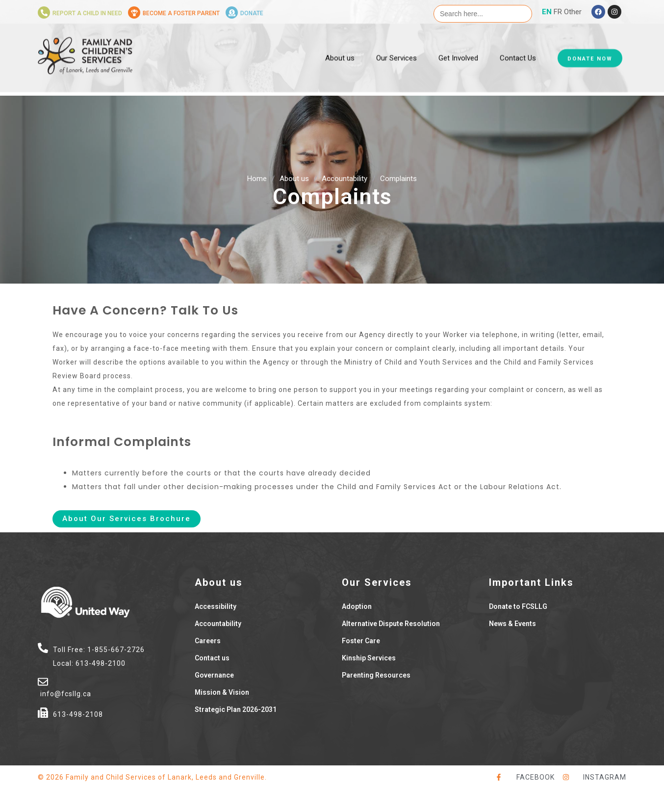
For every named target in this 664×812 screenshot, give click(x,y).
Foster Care (361, 641)
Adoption (357, 606)
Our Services (396, 42)
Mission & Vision (222, 692)
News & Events (512, 624)
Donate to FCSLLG (518, 606)
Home (257, 179)
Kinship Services (369, 658)
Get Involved (458, 42)
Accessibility (216, 606)
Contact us (212, 658)
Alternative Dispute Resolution (391, 624)
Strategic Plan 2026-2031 (236, 709)
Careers (208, 641)
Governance (214, 675)
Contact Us (518, 42)
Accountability (345, 179)
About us (340, 42)
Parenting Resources (376, 675)
